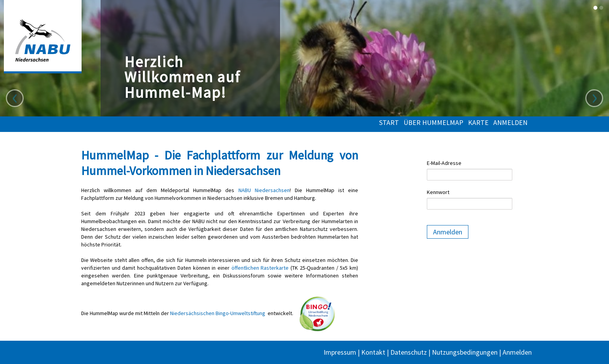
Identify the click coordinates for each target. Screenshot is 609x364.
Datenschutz (409, 352)
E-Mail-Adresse (444, 163)
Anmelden (510, 123)
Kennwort (438, 192)
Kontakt (373, 352)
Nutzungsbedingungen (465, 352)
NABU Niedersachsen (264, 190)
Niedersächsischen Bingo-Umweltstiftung (218, 313)
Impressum (340, 352)
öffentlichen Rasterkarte (260, 268)
